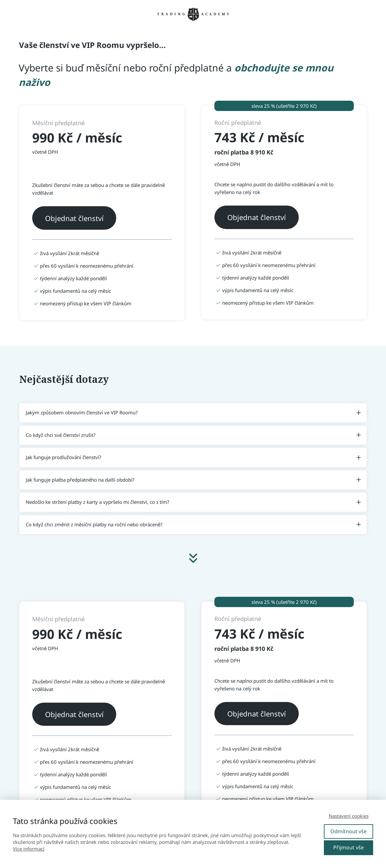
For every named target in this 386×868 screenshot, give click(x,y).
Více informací (29, 849)
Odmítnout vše (348, 831)
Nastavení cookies (349, 816)
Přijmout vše (348, 847)
